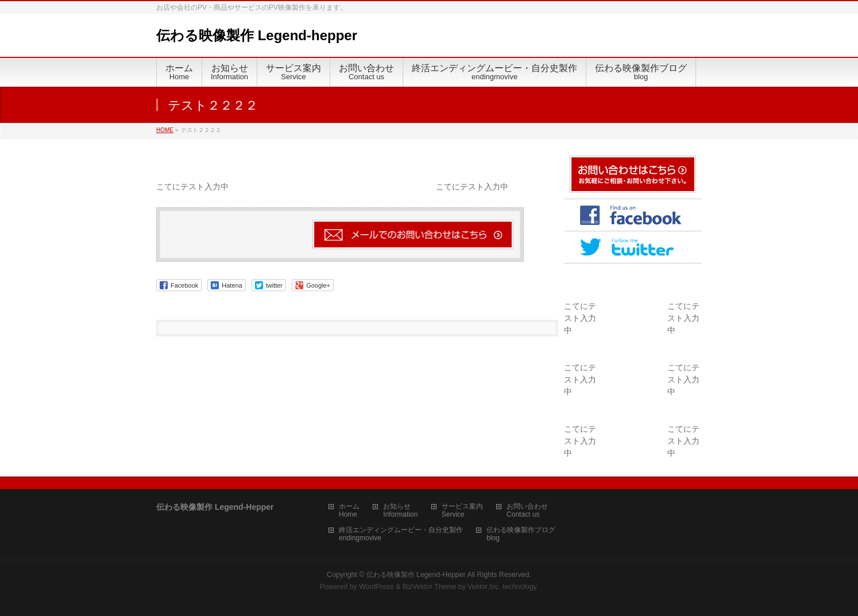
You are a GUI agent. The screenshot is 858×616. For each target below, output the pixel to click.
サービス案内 (462, 507)
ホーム (349, 507)
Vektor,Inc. (484, 587)
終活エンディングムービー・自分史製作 (401, 530)
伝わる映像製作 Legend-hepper (257, 35)
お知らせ (397, 507)
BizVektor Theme (430, 587)
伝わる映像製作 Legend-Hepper (416, 575)
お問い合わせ (527, 507)
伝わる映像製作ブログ (521, 530)
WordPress (376, 587)
